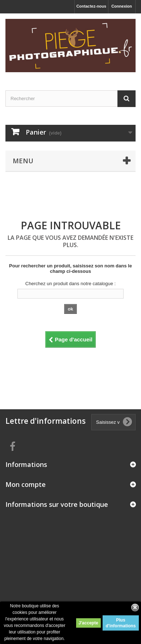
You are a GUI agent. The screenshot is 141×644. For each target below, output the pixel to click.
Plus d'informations (121, 623)
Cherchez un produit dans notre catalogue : (70, 284)
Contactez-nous (92, 6)
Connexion (122, 6)
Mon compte (26, 484)
